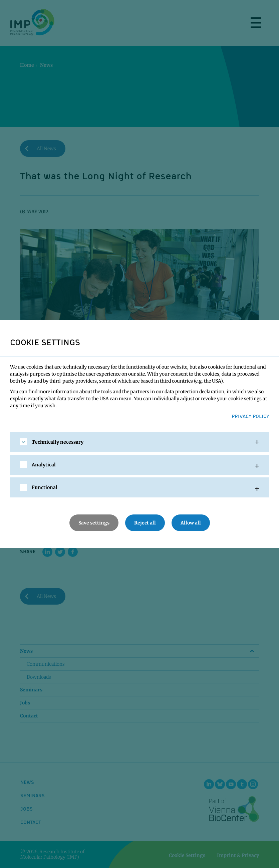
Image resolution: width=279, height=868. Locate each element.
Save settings (94, 523)
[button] (139, 442)
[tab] (139, 442)
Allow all (191, 523)
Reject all (145, 523)
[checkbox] (24, 442)
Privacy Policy (250, 416)
